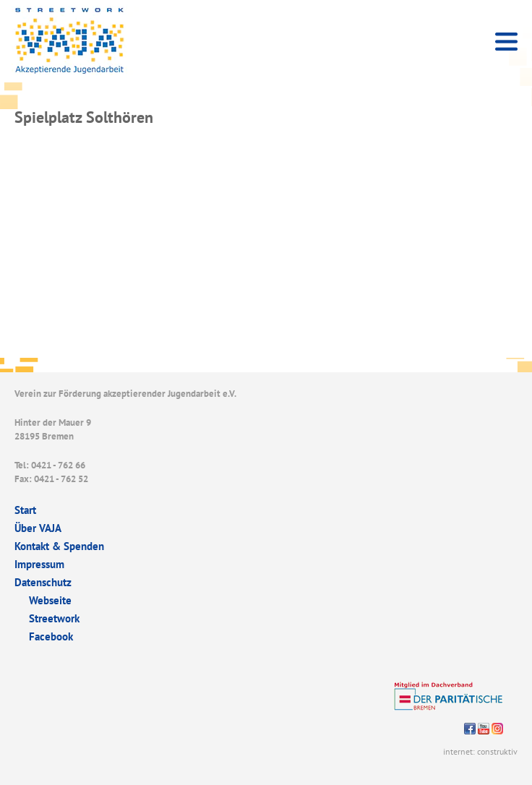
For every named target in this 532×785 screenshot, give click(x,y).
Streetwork (54, 618)
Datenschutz (43, 582)
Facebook (51, 636)
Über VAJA (38, 528)
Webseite (50, 600)
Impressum (39, 564)
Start (25, 510)
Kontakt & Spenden (59, 546)
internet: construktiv (480, 751)
